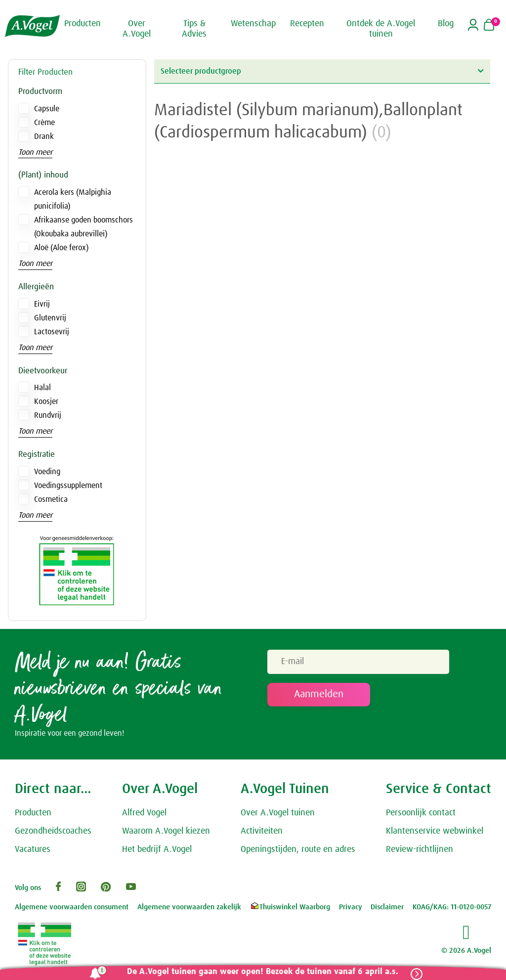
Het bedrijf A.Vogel (157, 849)
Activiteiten (262, 831)
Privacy (351, 907)
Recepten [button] (307, 24)
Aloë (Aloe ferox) (61, 248)
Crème (44, 123)
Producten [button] (83, 24)
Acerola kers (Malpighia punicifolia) (73, 199)
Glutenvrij (50, 318)
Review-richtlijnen (420, 849)
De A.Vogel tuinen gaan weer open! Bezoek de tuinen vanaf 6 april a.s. (263, 972)
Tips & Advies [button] (194, 29)
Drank (44, 136)
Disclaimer (387, 907)
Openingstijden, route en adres (298, 849)
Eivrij (42, 304)
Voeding (47, 472)
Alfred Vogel (144, 813)
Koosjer (46, 401)
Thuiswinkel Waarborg (290, 907)
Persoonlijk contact (421, 813)
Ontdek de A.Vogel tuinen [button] (381, 29)
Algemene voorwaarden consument (72, 907)
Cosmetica (51, 499)
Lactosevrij (52, 332)
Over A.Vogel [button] (137, 29)
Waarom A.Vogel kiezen (166, 831)
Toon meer (35, 152)
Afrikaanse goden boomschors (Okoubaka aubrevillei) (84, 227)
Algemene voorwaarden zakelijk (189, 907)
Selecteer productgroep (322, 71)
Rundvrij (48, 415)
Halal (42, 388)
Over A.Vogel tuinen (278, 813)
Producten (33, 813)
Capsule (47, 109)
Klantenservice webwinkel (435, 831)
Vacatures (33, 849)
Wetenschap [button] (253, 24)
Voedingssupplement (68, 486)
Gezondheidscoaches (53, 831)
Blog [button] (446, 24)
